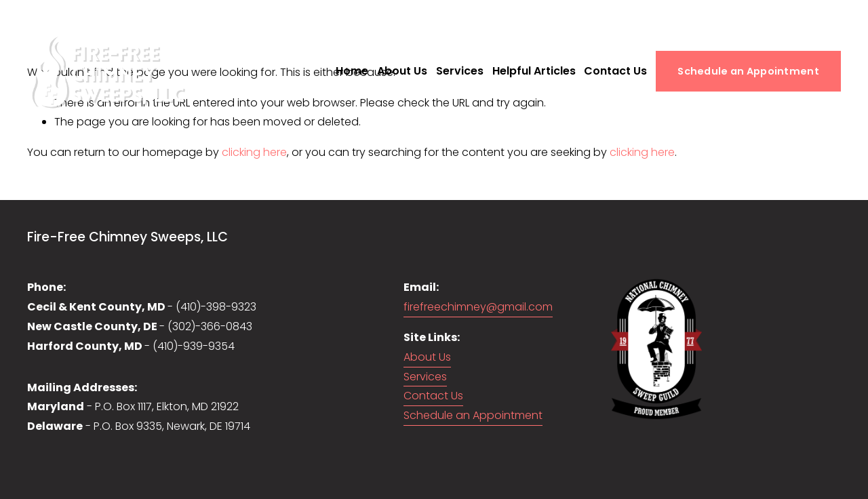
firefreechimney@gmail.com (478, 307)
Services (460, 71)
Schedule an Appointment (748, 71)
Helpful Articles (534, 71)
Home (352, 71)
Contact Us (615, 71)
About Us (402, 71)
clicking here (254, 152)
